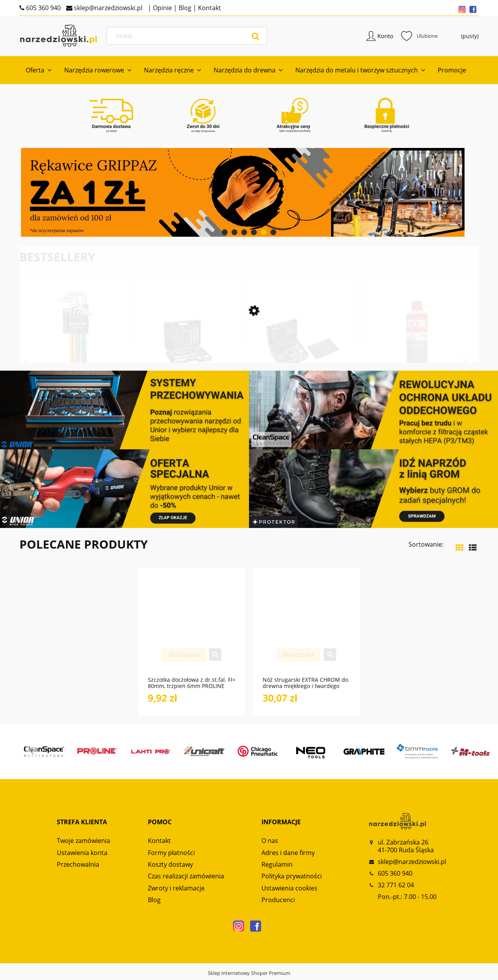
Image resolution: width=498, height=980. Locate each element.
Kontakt (209, 8)
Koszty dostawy (170, 866)
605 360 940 (43, 8)
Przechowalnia (78, 866)
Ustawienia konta (82, 854)
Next (465, 363)
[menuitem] (39, 72)
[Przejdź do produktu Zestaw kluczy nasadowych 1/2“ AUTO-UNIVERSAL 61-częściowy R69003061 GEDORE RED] (188, 356)
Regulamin (277, 866)
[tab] (225, 234)
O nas (270, 842)
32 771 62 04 (396, 887)
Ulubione (419, 37)
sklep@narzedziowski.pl (107, 8)
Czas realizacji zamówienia (186, 878)
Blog (184, 8)
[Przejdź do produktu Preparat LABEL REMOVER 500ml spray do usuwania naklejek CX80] (417, 356)
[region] (249, 194)
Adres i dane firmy (288, 854)
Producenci (278, 901)
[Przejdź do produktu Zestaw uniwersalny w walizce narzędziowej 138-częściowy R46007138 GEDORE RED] (302, 356)
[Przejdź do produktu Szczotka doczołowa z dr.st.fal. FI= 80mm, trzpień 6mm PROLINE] (192, 628)
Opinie (162, 8)
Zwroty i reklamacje (176, 889)
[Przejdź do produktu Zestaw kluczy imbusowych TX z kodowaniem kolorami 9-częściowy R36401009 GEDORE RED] (73, 356)
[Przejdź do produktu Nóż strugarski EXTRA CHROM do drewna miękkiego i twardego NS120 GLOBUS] (306, 628)
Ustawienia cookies (289, 889)
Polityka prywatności (292, 878)
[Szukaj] (256, 37)
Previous (26, 363)
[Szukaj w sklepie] (188, 37)
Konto (385, 37)
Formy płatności (171, 854)
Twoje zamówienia (83, 842)
